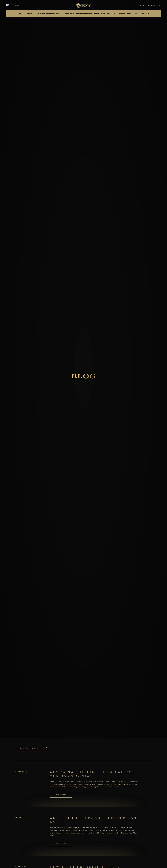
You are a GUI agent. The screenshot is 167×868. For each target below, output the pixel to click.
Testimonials (100, 14)
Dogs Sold (70, 14)
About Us (28, 14)
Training (111, 14)
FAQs (135, 14)
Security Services (84, 14)
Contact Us (144, 14)
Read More (61, 794)
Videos (122, 14)
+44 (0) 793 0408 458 (149, 5)
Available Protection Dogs (49, 14)
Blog (129, 14)
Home (20, 14)
